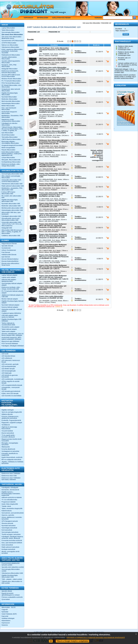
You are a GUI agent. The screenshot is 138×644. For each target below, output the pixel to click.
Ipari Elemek (6, 257)
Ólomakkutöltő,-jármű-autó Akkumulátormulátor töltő (10, 219)
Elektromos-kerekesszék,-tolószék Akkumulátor (10, 72)
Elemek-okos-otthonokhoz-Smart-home (11, 264)
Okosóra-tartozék (7, 523)
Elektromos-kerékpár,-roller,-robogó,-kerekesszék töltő (11, 288)
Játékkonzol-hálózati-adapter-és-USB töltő (13, 296)
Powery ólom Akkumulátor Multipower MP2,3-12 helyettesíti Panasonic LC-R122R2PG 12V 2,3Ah (53, 246)
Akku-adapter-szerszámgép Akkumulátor (11, 177)
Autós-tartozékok (7, 545)
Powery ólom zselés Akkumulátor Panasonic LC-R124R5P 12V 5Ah (51, 297)
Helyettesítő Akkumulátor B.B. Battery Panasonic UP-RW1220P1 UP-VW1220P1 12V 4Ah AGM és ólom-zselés (54, 122)
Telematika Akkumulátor (10, 137)
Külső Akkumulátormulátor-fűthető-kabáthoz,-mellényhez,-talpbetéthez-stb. (12, 154)
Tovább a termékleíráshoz (80, 52)
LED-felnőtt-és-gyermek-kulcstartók (10, 376)
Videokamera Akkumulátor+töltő (12, 573)
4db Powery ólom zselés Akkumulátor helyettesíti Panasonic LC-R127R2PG (53, 59)
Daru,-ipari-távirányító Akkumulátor (9, 109)
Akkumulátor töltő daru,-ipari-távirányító (11, 213)
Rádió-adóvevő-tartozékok (10, 547)
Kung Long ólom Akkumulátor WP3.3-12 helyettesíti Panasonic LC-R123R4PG (54, 132)
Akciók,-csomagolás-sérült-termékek (11, 552)
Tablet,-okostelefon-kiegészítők (12, 508)
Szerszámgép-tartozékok (10, 532)
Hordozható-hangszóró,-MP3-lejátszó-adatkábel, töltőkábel (12, 338)
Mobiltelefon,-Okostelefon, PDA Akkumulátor (12, 116)
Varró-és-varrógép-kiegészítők (12, 412)
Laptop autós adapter (9, 277)
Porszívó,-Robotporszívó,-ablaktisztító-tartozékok (10, 417)
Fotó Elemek (6, 252)
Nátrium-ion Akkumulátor (10, 45)
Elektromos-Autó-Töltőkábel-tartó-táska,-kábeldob (11, 479)
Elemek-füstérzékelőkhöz (10, 261)
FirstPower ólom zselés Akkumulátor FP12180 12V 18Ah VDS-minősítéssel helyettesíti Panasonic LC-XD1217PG (53, 100)
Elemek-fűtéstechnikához (10, 259)
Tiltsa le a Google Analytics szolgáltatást (72, 641)
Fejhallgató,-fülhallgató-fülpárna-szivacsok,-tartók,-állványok (12, 537)
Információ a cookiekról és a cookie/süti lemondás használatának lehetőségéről (96, 638)
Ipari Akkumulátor (7, 133)
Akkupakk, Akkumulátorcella (11, 160)
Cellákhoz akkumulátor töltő (11, 236)
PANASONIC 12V (106, 23)
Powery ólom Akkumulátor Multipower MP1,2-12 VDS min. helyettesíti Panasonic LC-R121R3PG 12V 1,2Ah (54, 205)
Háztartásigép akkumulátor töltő (12, 210)
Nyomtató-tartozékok (8, 526)
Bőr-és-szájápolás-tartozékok (11, 459)
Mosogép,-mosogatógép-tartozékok (10, 444)
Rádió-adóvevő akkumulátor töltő (13, 186)
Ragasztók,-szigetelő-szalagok (12, 423)
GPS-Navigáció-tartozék (10, 521)
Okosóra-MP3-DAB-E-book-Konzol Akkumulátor (11, 76)
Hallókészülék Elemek (9, 255)
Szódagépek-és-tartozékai (10, 451)
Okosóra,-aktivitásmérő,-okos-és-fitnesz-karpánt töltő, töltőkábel (13, 334)
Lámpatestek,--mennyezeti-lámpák (11, 388)
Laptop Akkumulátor (8, 28)
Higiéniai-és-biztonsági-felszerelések (9, 428)
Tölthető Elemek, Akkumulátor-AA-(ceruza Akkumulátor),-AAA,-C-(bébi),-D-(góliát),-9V (12, 129)
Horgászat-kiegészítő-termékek (12, 145)
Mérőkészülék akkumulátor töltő (12, 208)
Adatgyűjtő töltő (7, 228)
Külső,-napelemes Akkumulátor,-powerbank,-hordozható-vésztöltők (12, 51)
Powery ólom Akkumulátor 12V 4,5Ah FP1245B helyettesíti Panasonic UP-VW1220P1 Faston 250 (53, 165)
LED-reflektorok (7, 358)
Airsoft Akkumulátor (8, 135)
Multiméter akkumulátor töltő (11, 206)
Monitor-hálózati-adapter (10, 299)
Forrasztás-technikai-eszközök (12, 540)
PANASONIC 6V (54, 32)
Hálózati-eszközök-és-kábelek (12, 497)
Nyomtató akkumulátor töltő (11, 204)
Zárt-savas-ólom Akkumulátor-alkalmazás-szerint (12, 38)
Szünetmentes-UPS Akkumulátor (13, 41)
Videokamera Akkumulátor (10, 47)
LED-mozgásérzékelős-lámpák (12, 385)
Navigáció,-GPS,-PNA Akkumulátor (9, 66)
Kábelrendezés (7, 511)
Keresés (98, 18)
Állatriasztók (6, 447)
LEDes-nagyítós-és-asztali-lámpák (11, 382)
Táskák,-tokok (6, 506)
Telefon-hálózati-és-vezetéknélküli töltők (8, 324)
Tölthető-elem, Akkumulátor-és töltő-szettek (12, 582)
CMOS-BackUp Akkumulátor (11, 139)
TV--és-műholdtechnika (9, 500)
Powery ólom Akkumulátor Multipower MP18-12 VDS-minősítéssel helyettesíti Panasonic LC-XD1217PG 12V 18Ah (53, 236)
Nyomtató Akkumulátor (9, 97)
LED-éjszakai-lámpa (8, 356)
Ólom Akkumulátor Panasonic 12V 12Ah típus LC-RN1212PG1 (54, 151)
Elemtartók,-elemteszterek (10, 490)
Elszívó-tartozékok (8, 433)
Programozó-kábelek (9, 502)
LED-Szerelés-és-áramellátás (11, 396)
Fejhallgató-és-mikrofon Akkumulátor (9, 124)
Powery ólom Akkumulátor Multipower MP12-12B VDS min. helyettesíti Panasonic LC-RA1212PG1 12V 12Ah (53, 226)
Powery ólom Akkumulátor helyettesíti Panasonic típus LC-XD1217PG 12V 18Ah (54, 185)
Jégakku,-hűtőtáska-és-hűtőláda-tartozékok (13, 463)
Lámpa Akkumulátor (8, 157)
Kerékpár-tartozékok (8, 549)
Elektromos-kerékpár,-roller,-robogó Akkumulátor (11, 165)
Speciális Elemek (7, 246)
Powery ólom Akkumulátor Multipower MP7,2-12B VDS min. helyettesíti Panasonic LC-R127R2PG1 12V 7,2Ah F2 (54, 277)
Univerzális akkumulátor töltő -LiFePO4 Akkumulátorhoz (12, 181)
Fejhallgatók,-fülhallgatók (10, 487)
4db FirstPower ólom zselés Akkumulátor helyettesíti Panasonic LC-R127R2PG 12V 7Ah (54, 50)
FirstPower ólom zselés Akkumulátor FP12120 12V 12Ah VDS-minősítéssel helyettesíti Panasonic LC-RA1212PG (53, 90)
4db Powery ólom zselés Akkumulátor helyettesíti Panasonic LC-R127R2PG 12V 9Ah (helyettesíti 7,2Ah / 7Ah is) (54, 69)
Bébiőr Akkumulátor (8, 106)
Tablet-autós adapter (8, 331)
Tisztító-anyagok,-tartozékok (11, 534)
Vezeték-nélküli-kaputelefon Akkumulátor (11, 62)
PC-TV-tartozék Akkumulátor (11, 81)
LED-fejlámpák (6, 373)
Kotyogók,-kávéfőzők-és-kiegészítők (10, 454)
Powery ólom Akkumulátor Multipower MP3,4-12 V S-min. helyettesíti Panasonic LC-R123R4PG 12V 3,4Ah (54, 257)
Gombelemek (6, 248)
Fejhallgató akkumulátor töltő (11, 216)
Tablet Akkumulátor (8, 30)
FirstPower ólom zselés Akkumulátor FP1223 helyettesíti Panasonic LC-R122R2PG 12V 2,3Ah (52, 110)
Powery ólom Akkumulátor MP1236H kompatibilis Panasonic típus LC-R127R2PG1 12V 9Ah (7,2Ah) (52, 195)
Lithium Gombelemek (9, 250)
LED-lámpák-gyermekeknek (11, 391)
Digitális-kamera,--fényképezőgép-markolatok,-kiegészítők (11, 494)
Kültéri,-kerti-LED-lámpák (10, 393)
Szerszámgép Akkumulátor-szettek (11, 570)
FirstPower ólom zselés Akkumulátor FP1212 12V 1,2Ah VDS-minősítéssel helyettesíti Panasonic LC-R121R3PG (53, 79)
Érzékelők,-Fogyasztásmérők (11, 420)
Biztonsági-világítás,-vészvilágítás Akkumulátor (10, 142)
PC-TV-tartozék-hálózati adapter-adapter (13, 292)
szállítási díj (59, 307)
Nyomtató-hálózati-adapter (10, 305)
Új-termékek (6, 599)
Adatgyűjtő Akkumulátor (10, 69)
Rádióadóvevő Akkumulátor (11, 55)
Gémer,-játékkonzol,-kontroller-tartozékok (12, 518)
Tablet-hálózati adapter (9, 329)
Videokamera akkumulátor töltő (12, 184)
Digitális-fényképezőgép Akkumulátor (10, 94)
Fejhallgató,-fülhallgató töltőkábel (13, 346)
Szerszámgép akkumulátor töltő (12, 174)
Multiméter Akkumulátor (9, 99)
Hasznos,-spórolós (8, 515)
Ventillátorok (6, 425)
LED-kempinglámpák (9, 371)
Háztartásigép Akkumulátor (11, 103)
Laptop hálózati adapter (9, 275)
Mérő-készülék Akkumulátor (11, 101)
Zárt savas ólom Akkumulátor (92, 23)
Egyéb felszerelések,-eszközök (12, 457)
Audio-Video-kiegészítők (10, 504)
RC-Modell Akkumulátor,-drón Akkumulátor (11, 86)
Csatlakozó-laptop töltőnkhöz (11, 313)
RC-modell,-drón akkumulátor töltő (11, 197)
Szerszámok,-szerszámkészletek (13, 513)
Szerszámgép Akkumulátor (11, 32)
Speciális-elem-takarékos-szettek (13, 567)
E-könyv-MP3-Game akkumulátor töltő (8, 193)
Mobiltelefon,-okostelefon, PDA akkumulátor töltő (12, 189)
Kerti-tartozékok (7, 530)
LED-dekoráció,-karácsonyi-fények (11, 361)
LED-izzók (5, 354)
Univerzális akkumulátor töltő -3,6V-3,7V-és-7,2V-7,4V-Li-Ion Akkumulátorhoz (12, 224)
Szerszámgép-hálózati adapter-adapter (12, 284)
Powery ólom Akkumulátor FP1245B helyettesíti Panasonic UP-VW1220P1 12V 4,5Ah (54, 175)
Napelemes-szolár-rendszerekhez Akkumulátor (11, 120)
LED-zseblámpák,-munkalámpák (12, 379)
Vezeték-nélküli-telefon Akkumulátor (9, 58)
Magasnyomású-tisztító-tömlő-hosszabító (12, 440)
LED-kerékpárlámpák (9, 366)
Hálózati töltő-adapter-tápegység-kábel (9, 280)
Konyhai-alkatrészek (8, 449)
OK (51, 641)
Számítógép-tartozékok (9, 528)
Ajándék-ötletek (7, 591)
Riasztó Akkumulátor (8, 150)
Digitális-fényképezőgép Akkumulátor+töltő (10, 576)
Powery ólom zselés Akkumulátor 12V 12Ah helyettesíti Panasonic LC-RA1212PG (53, 288)
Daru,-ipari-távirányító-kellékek (12, 543)
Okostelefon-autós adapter (10, 327)
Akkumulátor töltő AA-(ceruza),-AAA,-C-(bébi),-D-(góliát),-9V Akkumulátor (12, 232)
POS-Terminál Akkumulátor (11, 83)
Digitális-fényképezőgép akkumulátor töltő (10, 201)
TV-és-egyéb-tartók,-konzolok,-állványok (8, 436)
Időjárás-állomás (7, 414)
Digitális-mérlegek (8, 410)
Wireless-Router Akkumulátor (11, 79)
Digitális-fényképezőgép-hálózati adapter (12, 302)
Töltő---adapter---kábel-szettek (12, 579)
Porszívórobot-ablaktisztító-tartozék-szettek (11, 564)
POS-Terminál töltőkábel (10, 344)
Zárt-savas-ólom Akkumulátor (12, 34)
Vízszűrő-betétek (7, 431)
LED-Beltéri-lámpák (8, 369)
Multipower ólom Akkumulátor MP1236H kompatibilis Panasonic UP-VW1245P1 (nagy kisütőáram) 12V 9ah (54, 142)
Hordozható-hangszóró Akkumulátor (9, 113)
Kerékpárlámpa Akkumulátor (11, 162)
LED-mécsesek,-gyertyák (10, 364)
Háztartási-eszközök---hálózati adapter (12, 310)
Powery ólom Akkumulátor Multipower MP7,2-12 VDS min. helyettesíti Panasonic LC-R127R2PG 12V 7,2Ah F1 (54, 267)
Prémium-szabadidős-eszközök (12, 597)
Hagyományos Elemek (9, 244)
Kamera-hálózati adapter (10, 307)
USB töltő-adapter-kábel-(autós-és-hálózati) (10, 316)
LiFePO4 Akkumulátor (9, 43)
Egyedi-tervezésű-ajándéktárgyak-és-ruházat (10, 594)
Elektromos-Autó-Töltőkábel (11, 473)
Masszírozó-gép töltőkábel (10, 341)
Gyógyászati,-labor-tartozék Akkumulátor (11, 90)
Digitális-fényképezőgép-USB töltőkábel (11, 320)
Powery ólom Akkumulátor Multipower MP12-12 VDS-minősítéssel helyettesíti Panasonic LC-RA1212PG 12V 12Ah (53, 215)
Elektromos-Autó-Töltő (9, 476)
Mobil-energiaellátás (8, 148)
